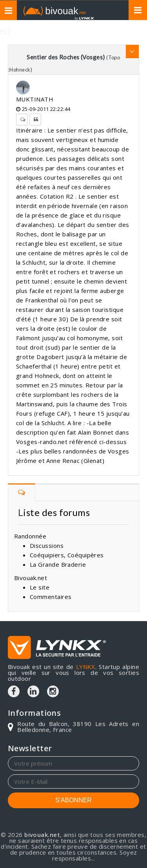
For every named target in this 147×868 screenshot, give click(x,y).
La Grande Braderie (58, 564)
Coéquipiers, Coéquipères (67, 555)
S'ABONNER (73, 800)
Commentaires (51, 597)
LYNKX (86, 667)
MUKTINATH (35, 99)
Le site (40, 587)
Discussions (47, 545)
